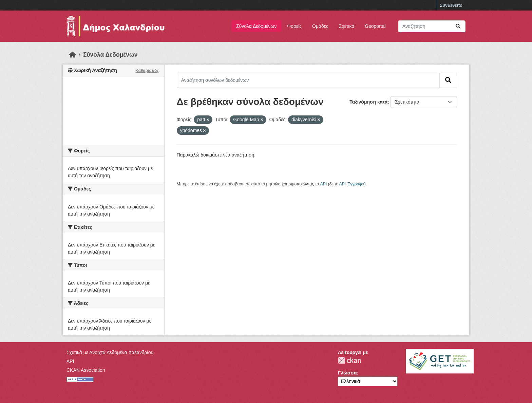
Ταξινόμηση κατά (368, 102)
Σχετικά (347, 26)
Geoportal (375, 26)
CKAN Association (86, 370)
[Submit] (458, 26)
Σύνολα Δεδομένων (256, 26)
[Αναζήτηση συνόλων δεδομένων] (432, 26)
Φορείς (294, 26)
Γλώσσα (347, 373)
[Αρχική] (73, 55)
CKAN (349, 360)
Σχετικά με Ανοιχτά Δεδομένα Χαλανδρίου (110, 352)
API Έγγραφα (352, 184)
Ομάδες (320, 26)
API (324, 184)
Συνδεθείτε (451, 5)
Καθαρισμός (147, 71)
